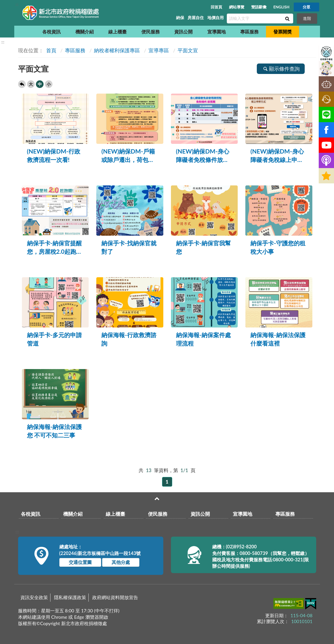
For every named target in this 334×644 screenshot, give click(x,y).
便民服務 (151, 32)
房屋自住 (196, 17)
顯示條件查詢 (281, 69)
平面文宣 (188, 50)
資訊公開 (183, 32)
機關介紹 (85, 32)
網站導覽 (237, 7)
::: (17, 4)
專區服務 (249, 32)
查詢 (287, 19)
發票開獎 (283, 32)
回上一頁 (22, 84)
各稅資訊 (51, 32)
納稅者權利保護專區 (117, 50)
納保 (180, 17)
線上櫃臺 (117, 32)
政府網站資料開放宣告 (115, 597)
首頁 (51, 50)
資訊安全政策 (34, 597)
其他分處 (121, 562)
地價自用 (216, 17)
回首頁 (216, 7)
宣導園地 (217, 32)
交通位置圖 (80, 562)
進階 (307, 18)
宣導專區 (159, 50)
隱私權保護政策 (70, 597)
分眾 (306, 7)
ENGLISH (281, 7)
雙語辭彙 (259, 7)
